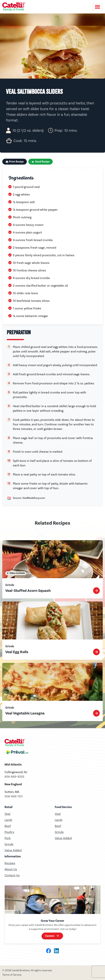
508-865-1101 (14, 796)
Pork (8, 838)
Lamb (8, 820)
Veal (58, 814)
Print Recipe (15, 162)
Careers (50, 936)
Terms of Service (12, 975)
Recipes (10, 863)
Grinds (9, 844)
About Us (11, 869)
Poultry (9, 832)
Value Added (13, 850)
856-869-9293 (14, 777)
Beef (8, 826)
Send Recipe (41, 162)
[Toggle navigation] (97, 7)
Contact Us (12, 875)
